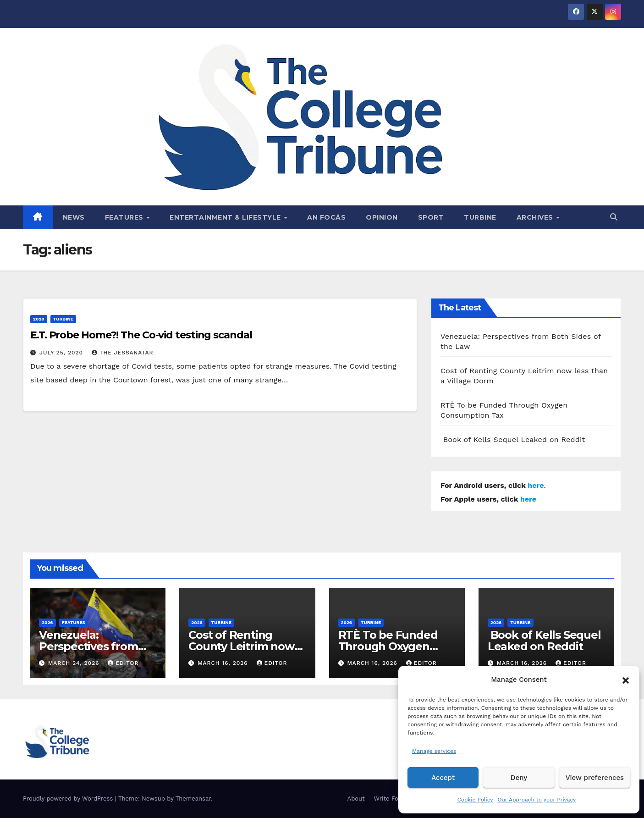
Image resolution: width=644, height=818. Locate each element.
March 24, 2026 (75, 663)
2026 (47, 622)
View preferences (595, 778)
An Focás (326, 217)
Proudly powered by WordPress (69, 799)
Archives (536, 217)
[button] (626, 680)
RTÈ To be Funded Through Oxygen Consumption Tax (388, 646)
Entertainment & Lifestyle (226, 217)
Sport (431, 217)
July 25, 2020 (62, 353)
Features (125, 217)
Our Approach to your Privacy (537, 800)
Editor (123, 663)
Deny (519, 778)
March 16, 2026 (224, 663)
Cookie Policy (475, 800)
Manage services (434, 751)
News (74, 217)
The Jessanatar (123, 353)
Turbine (480, 217)
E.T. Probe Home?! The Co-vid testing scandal (141, 335)
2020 (39, 319)
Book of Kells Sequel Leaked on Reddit (513, 439)
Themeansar (193, 799)
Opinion (382, 217)
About (356, 799)
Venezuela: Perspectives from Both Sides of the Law (98, 646)
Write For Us (392, 799)
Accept (443, 778)
